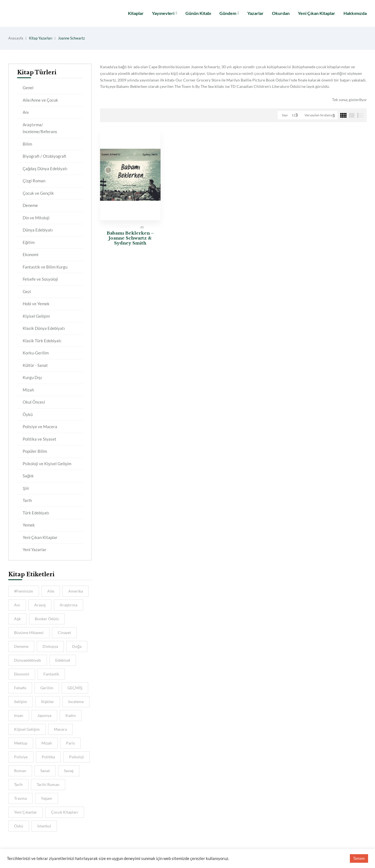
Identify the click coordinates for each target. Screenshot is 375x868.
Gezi (27, 291)
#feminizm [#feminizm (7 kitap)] (24, 591)
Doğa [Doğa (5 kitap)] (77, 646)
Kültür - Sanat (35, 365)
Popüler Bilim (35, 451)
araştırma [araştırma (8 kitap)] (69, 605)
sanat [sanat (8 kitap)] (45, 771)
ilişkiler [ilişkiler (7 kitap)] (48, 702)
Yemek (29, 525)
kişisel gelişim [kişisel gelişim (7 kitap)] (27, 729)
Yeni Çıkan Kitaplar (40, 537)
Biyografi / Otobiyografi (44, 156)
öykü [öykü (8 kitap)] (19, 826)
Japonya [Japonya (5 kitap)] (44, 715)
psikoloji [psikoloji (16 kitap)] (77, 757)
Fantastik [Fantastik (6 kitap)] (51, 674)
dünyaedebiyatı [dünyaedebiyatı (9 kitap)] (28, 660)
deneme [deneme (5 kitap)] (21, 646)
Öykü (28, 414)
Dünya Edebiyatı (38, 230)
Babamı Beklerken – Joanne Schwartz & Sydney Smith (130, 238)
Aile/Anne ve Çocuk (40, 100)
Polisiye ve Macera (40, 427)
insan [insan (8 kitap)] (19, 715)
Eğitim (29, 242)
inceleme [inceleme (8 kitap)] (76, 702)
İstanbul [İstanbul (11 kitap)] (44, 826)
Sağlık (28, 476)
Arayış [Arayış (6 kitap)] (40, 605)
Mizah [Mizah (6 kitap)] (47, 743)
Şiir (26, 488)
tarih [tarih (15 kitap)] (18, 784)
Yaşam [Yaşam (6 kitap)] (47, 798)
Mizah (28, 390)
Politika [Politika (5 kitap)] (48, 757)
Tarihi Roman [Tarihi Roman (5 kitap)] (48, 784)
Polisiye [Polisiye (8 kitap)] (21, 757)
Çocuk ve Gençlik (38, 193)
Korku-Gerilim (36, 353)
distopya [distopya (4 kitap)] (50, 646)
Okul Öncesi (34, 402)
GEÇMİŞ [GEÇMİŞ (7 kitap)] (75, 688)
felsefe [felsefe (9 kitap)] (20, 688)
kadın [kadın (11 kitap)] (71, 715)
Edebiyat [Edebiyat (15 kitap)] (63, 660)
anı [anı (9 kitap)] (17, 605)
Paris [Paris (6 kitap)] (70, 743)
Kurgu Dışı (32, 377)
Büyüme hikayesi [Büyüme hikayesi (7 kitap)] (29, 632)
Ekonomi (31, 254)
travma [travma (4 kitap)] (20, 798)
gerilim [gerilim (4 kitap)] (47, 688)
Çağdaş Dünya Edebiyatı (45, 169)
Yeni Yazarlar (35, 549)
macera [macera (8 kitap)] (60, 729)
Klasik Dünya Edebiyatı (44, 328)
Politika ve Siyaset (40, 439)
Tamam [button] (359, 858)
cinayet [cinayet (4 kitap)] (64, 632)
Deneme (30, 205)
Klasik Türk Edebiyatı (42, 341)
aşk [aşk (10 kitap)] (17, 619)
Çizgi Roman (34, 181)
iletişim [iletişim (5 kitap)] (21, 702)
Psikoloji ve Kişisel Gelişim (47, 464)
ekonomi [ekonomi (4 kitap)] (22, 674)
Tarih (27, 500)
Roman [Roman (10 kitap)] (20, 771)
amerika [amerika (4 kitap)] (76, 591)
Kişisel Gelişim (36, 316)
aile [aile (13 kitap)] (51, 591)
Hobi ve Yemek (36, 304)
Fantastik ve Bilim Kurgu (45, 267)
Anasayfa (16, 38)
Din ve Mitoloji (36, 218)
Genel (28, 88)
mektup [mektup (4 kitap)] (21, 743)
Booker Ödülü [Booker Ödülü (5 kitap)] (47, 619)
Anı (26, 112)
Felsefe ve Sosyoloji (40, 279)
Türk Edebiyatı (36, 513)
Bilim (27, 144)
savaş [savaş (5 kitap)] (69, 771)
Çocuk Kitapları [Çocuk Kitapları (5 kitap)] (65, 812)
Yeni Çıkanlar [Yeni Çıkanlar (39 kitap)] (26, 812)
